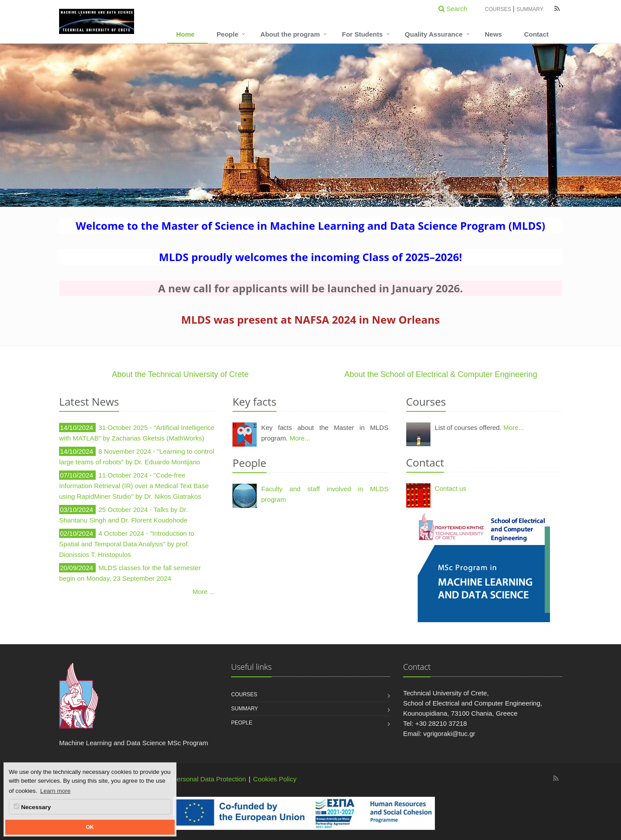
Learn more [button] (55, 791)
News (493, 34)
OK (90, 827)
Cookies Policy (275, 779)
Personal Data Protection (209, 779)
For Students (362, 34)
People (227, 34)
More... (300, 438)
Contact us (451, 488)
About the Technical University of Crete (180, 374)
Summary (530, 9)
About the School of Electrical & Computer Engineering (441, 374)
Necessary (32, 807)
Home (185, 34)
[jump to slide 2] (308, 196)
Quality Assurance (434, 34)
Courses (498, 9)
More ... (204, 592)
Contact (536, 34)
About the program (290, 34)
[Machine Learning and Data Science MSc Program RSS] (556, 778)
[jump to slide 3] (318, 196)
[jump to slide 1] (298, 196)
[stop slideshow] (326, 196)
